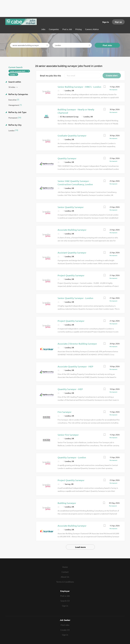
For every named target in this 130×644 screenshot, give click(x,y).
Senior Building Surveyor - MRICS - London (79, 87)
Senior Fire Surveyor (68, 435)
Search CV (65, 601)
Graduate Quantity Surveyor (72, 135)
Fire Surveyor (65, 412)
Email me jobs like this (50, 75)
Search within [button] (14, 82)
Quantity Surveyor (67, 158)
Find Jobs (107, 45)
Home (65, 567)
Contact (65, 572)
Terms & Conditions (65, 582)
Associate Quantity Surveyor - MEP (75, 366)
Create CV (65, 630)
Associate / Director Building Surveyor (77, 344)
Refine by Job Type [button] (17, 112)
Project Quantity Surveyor (71, 275)
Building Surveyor (67, 503)
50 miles (12, 87)
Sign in (106, 22)
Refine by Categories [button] (18, 94)
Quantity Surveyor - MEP (70, 389)
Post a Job (65, 596)
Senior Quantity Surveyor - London (75, 298)
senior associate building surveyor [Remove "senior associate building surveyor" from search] (20, 71)
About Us (65, 577)
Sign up (118, 22)
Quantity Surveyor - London (72, 457)
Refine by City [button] (15, 125)
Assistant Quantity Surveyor (72, 253)
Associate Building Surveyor (72, 230)
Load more (80, 547)
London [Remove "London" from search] (13, 75)
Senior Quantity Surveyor (71, 207)
